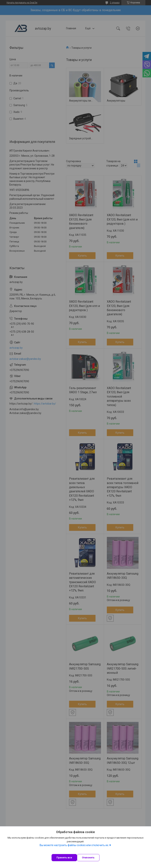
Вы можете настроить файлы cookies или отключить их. (74, 845)
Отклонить (88, 858)
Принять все (64, 858)
